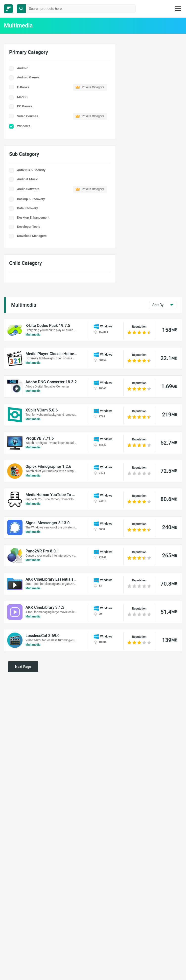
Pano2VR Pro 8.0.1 (42, 551)
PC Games (25, 106)
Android (23, 68)
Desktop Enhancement (33, 217)
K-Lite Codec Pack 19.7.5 (48, 326)
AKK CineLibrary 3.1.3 (45, 607)
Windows (24, 126)
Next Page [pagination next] (23, 667)
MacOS (22, 97)
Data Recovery (27, 208)
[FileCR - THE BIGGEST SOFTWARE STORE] (8, 9)
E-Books (62, 87)
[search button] (21, 9)
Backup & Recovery (31, 199)
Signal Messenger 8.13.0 (47, 523)
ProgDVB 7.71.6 (40, 438)
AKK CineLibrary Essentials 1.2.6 (51, 579)
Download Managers (32, 236)
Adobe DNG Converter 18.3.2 (51, 382)
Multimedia (33, 335)
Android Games (28, 77)
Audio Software (62, 189)
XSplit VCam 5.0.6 (42, 410)
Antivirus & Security (31, 170)
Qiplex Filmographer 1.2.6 (48, 467)
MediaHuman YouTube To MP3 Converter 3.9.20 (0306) (51, 495)
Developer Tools (29, 227)
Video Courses (62, 116)
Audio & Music (27, 179)
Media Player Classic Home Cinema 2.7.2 (51, 354)
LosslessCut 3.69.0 (43, 636)
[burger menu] (178, 9)
